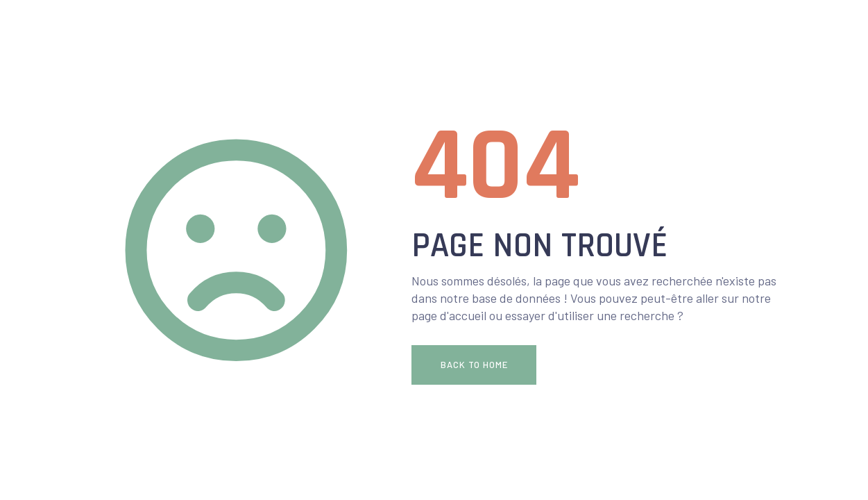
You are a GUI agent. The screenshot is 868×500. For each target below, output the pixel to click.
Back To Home (474, 365)
